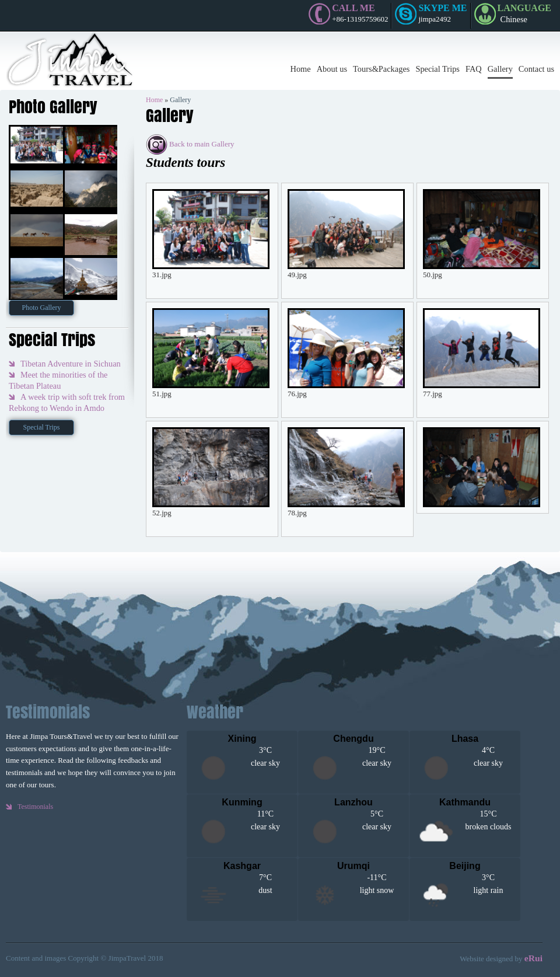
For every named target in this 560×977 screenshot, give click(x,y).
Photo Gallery (42, 308)
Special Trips (437, 69)
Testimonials (35, 807)
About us (332, 69)
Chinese (514, 19)
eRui (533, 958)
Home (301, 69)
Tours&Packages (381, 69)
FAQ (474, 69)
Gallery (500, 69)
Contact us (536, 69)
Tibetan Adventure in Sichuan (71, 364)
